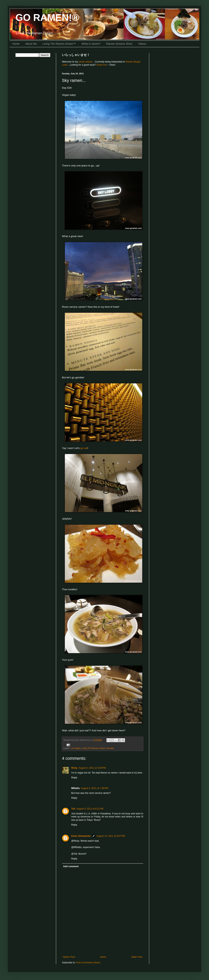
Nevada (110, 748)
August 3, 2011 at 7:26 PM (94, 788)
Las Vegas (76, 748)
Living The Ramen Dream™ (59, 44)
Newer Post (69, 957)
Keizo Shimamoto (81, 836)
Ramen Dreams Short (119, 44)
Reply (74, 778)
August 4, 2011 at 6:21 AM (90, 809)
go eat (84, 448)
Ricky (74, 768)
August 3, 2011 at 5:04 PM (92, 768)
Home (16, 44)
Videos (142, 44)
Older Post (137, 957)
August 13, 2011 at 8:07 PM (111, 836)
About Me (31, 44)
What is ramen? (91, 44)
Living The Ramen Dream (94, 748)
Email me (102, 65)
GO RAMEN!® (47, 18)
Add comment (71, 866)
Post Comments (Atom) (88, 963)
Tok (73, 809)
